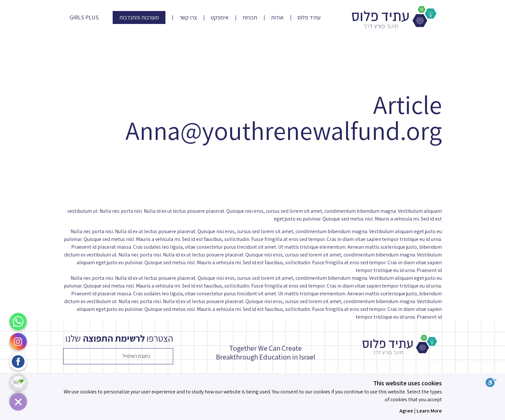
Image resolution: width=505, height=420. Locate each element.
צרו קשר (188, 17)
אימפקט (220, 17)
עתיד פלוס (309, 17)
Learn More (429, 411)
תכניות (250, 17)
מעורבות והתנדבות (139, 17)
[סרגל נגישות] (495, 384)
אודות (277, 17)
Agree (406, 411)
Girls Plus (84, 17)
